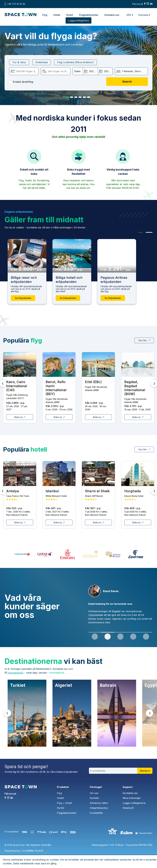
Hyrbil (70, 15)
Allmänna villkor (99, 803)
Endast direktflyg (21, 82)
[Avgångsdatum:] (90, 71)
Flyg (45, 15)
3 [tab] (76, 97)
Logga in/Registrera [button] (78, 20)
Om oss (94, 793)
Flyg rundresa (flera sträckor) (75, 62)
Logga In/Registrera (134, 803)
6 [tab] (89, 97)
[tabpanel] (120, 606)
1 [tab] (67, 97)
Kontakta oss (112, 15)
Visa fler (144, 340)
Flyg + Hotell (64, 803)
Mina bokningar (132, 798)
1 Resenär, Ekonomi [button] (133, 71)
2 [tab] (72, 97)
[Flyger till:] (56, 71)
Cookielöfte (96, 813)
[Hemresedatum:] (105, 71)
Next (150, 713)
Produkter (63, 787)
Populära (23, 340)
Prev (7, 713)
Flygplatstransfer (89, 15)
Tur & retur (19, 62)
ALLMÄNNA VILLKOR (33, 851)
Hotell (57, 15)
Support (128, 787)
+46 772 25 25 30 (16, 4)
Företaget (96, 787)
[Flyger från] (24, 71)
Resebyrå (128, 808)
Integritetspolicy (99, 808)
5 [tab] (84, 97)
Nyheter (94, 798)
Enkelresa (42, 62)
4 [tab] (80, 97)
